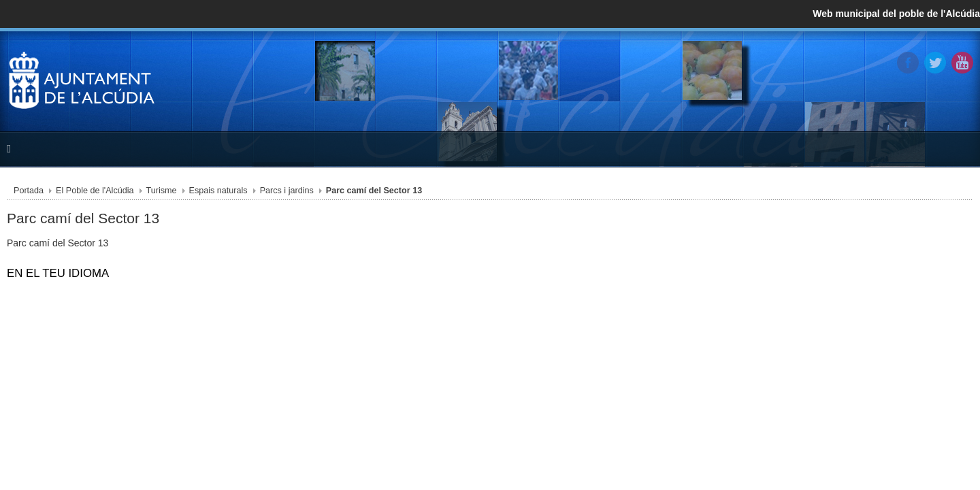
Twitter (850, 61)
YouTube (877, 61)
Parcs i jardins (340, 194)
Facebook (823, 61)
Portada (112, 194)
